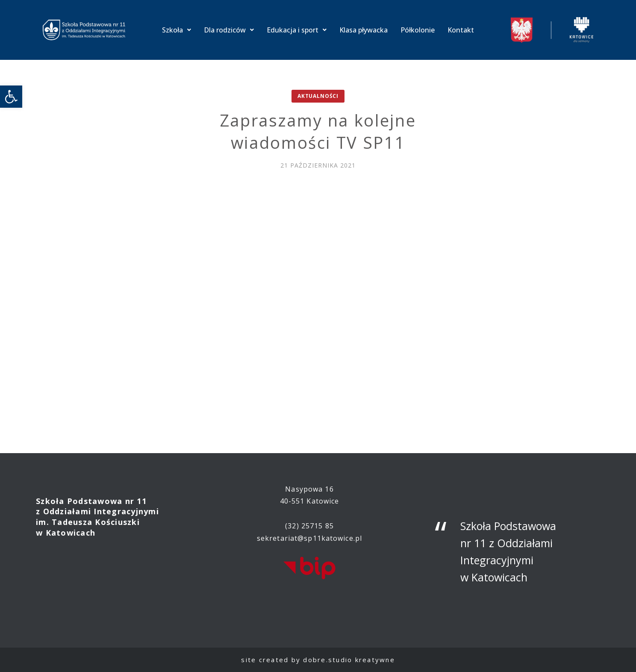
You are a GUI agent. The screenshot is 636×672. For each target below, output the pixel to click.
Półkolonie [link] (418, 30)
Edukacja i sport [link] (297, 30)
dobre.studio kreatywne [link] (349, 660)
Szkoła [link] (177, 30)
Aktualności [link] (318, 96)
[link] (11, 97)
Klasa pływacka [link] (364, 30)
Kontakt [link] (461, 30)
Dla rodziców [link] (229, 30)
